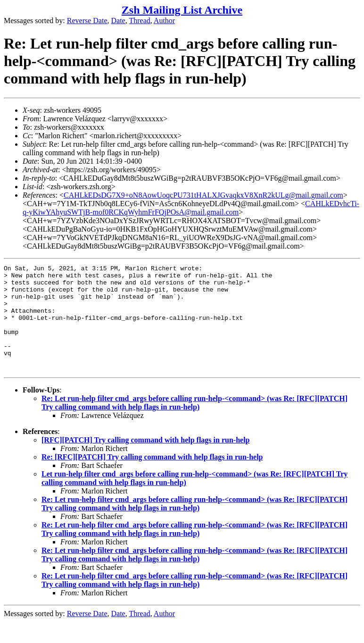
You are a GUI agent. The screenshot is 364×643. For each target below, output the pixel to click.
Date (118, 21)
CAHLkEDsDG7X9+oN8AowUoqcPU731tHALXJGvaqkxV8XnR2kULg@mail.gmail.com (203, 195)
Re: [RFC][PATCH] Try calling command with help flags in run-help (152, 478)
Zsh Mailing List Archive (182, 10)
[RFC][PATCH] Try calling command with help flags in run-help (146, 461)
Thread (139, 21)
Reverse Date (87, 21)
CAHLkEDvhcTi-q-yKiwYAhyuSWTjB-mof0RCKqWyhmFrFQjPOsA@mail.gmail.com (191, 208)
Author (164, 21)
